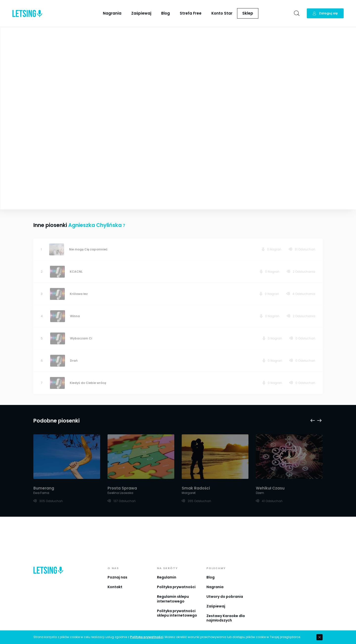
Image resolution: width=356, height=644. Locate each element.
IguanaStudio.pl (202, 629)
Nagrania (112, 13)
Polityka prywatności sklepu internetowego (177, 599)
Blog (166, 13)
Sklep (248, 13)
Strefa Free (191, 13)
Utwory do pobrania (225, 582)
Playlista (340, 34)
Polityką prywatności (147, 637)
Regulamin (167, 563)
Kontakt (115, 573)
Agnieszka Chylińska (204, 67)
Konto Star (222, 13)
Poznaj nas (117, 563)
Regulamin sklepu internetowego (173, 585)
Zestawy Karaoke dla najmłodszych (226, 604)
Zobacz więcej (91, 162)
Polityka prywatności (176, 573)
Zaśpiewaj (141, 13)
